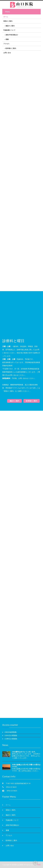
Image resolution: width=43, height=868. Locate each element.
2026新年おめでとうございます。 (24, 752)
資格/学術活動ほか (12, 35)
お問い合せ (7, 53)
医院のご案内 (8, 21)
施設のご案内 (10, 26)
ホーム (6, 17)
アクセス (6, 44)
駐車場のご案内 (11, 48)
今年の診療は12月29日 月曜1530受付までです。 (26, 766)
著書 (7, 39)
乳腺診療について (9, 30)
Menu (7, 12)
